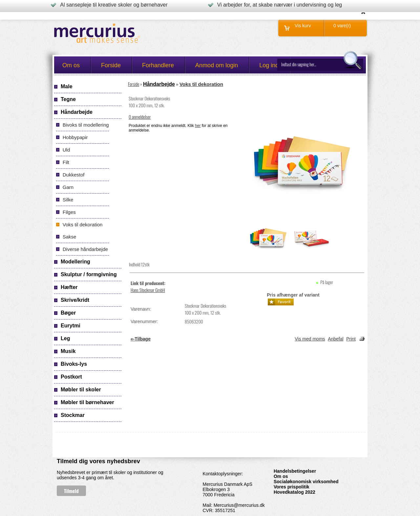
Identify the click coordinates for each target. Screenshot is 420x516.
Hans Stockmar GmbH (148, 290)
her (198, 126)
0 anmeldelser (140, 117)
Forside (134, 84)
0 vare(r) (342, 26)
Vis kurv (303, 26)
